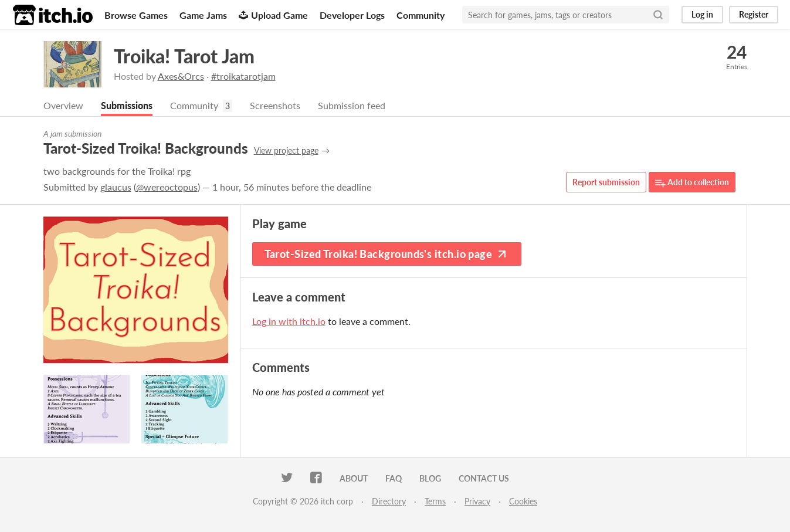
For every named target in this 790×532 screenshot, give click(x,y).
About (354, 478)
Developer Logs (352, 15)
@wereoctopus (167, 187)
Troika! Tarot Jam (184, 56)
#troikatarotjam (243, 76)
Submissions (127, 105)
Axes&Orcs (181, 76)
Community (421, 15)
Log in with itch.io (289, 321)
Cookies (523, 501)
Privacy (477, 501)
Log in (702, 14)
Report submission (606, 182)
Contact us (484, 478)
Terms (435, 501)
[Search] (658, 15)
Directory (389, 501)
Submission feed (352, 105)
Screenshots (275, 105)
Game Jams (203, 15)
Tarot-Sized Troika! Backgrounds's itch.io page (387, 254)
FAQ (394, 478)
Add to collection (692, 183)
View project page (286, 150)
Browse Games (136, 15)
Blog (430, 478)
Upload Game (273, 15)
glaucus (116, 187)
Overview (63, 105)
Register (754, 14)
